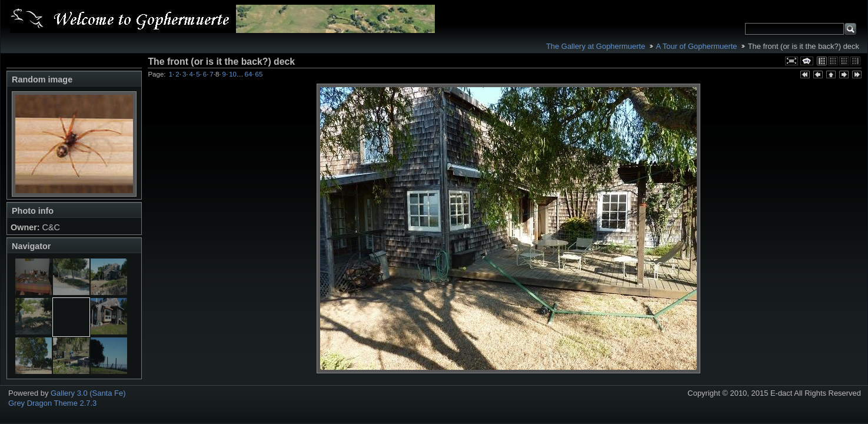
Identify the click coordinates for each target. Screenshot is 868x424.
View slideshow (807, 61)
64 (249, 74)
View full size (791, 61)
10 (233, 74)
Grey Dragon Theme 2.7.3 (52, 403)
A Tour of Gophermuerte (697, 46)
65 (259, 74)
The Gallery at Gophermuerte (596, 46)
